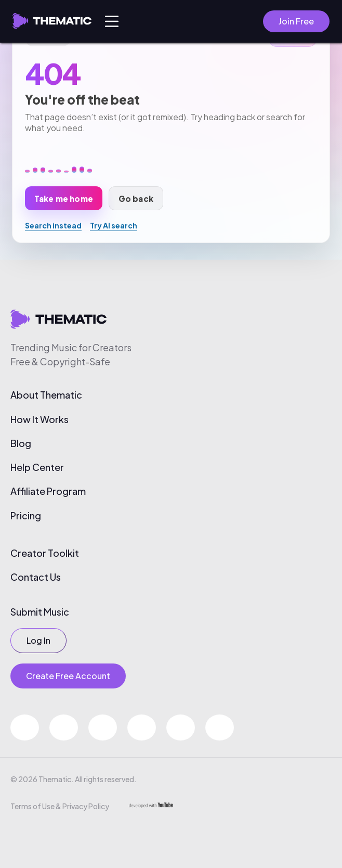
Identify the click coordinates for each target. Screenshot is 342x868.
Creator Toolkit (45, 553)
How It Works (40, 419)
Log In (38, 640)
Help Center (37, 467)
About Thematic (46, 395)
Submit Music (40, 612)
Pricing (26, 516)
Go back (136, 199)
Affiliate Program (48, 491)
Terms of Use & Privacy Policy (60, 806)
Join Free (296, 21)
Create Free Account (68, 676)
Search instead (53, 225)
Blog (21, 443)
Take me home (64, 199)
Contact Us (36, 577)
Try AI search (114, 225)
